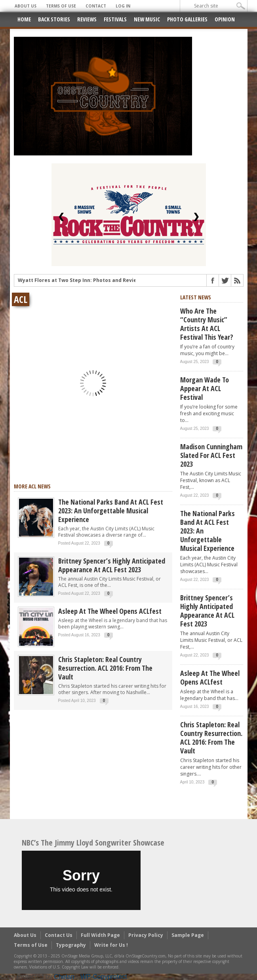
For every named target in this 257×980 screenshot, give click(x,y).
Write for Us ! (111, 945)
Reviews (87, 19)
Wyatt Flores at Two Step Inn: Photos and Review (79, 281)
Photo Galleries (187, 19)
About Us (26, 6)
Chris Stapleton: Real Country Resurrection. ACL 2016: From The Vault (105, 668)
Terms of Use (61, 6)
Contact (96, 6)
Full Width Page (100, 935)
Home (24, 19)
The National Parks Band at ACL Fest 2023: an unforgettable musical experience (111, 511)
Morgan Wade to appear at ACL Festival (205, 388)
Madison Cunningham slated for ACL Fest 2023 (211, 455)
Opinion (225, 19)
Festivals (115, 19)
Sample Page (188, 935)
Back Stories (54, 19)
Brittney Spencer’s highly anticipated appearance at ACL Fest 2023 (112, 565)
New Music (147, 19)
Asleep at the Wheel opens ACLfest (110, 611)
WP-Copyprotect (104, 977)
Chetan (64, 977)
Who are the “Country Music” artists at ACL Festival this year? (207, 324)
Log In (123, 6)
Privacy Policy (146, 935)
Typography (71, 945)
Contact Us (59, 935)
